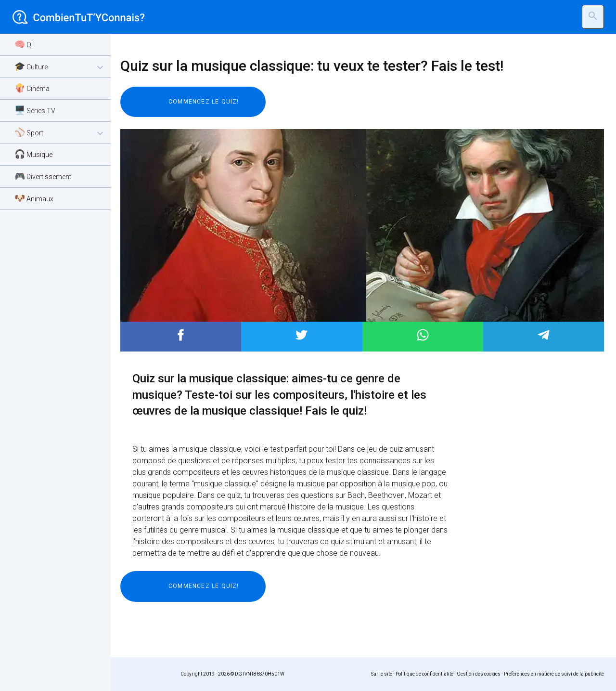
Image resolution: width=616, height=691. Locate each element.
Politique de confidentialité (424, 674)
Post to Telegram (544, 335)
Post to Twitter (302, 335)
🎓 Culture (60, 67)
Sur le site (382, 674)
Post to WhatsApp (423, 335)
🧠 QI (24, 44)
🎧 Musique (33, 154)
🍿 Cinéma (32, 88)
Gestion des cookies (479, 674)
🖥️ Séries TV (35, 110)
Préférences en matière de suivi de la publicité (554, 674)
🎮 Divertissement (43, 176)
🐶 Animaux (34, 198)
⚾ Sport (60, 133)
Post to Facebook (181, 335)
